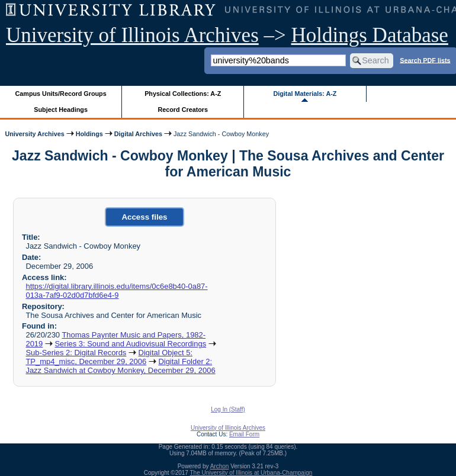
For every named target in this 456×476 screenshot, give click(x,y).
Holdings (89, 134)
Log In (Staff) (228, 409)
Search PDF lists (425, 60)
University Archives (34, 134)
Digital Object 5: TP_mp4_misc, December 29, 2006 (109, 357)
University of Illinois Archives (132, 35)
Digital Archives (138, 134)
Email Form (244, 434)
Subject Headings (61, 110)
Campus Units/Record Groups (61, 94)
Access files (144, 217)
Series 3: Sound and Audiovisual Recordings (130, 344)
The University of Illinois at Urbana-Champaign (251, 473)
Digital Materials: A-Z (305, 94)
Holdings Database (370, 35)
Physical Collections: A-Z (183, 94)
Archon (220, 466)
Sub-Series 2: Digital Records (76, 353)
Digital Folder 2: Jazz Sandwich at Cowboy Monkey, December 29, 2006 (120, 366)
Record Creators (183, 110)
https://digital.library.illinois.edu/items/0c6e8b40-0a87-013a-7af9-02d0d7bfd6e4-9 (116, 291)
